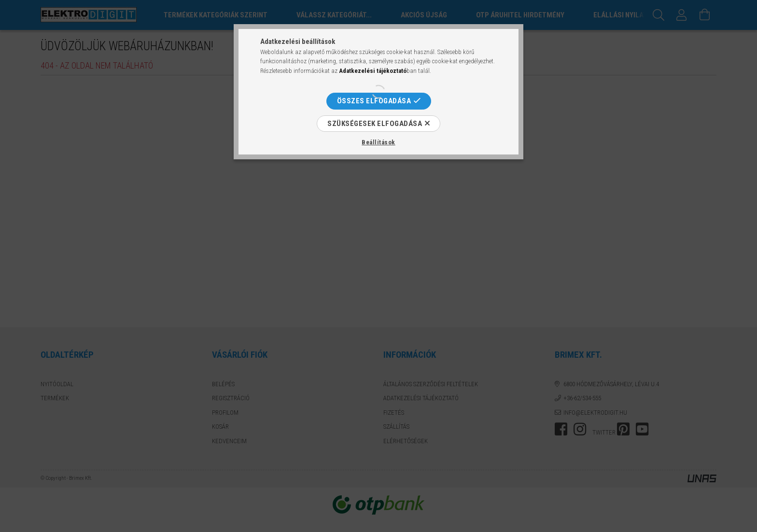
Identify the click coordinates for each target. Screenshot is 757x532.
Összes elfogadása (374, 101)
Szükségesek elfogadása (375, 124)
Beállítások (378, 142)
